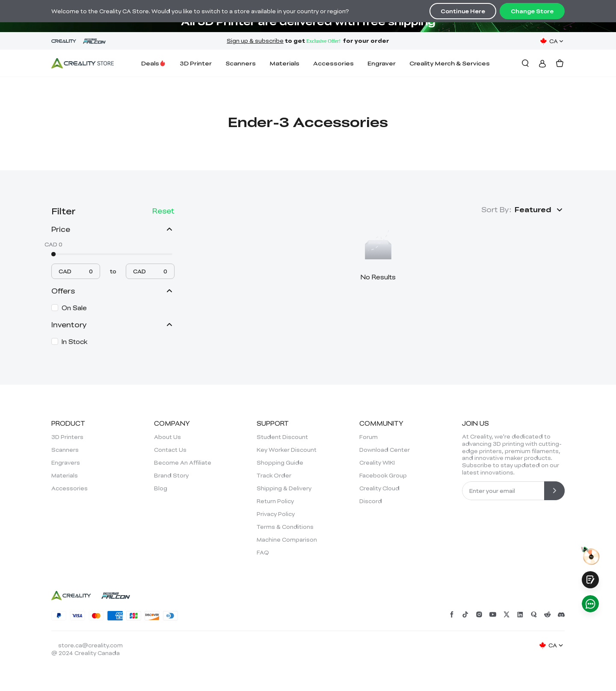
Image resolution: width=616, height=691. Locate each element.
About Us (167, 437)
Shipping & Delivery (284, 488)
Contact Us (170, 450)
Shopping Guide (280, 463)
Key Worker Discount (287, 450)
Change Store (532, 11)
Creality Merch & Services (450, 63)
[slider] (53, 254)
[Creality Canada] (83, 63)
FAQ (263, 552)
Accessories (333, 63)
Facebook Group (383, 475)
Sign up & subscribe (255, 41)
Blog (161, 488)
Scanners (241, 63)
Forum (369, 437)
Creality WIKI (377, 463)
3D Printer (196, 63)
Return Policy (275, 501)
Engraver (382, 63)
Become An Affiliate (183, 463)
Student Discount (282, 437)
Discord (371, 501)
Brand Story (171, 475)
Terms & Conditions (285, 527)
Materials (284, 63)
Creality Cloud (379, 488)
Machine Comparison (287, 540)
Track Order (274, 475)
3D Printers (67, 437)
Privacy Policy (276, 514)
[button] (540, 210)
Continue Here (463, 11)
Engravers (66, 463)
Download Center (385, 450)
